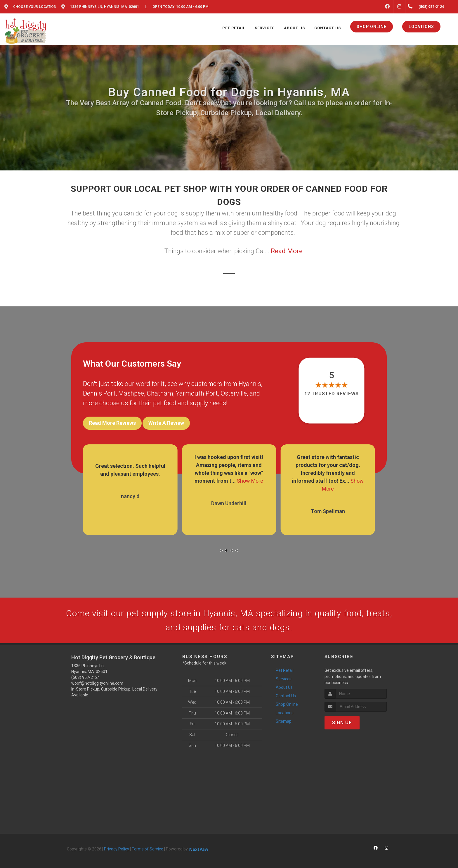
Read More (287, 251)
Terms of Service (148, 849)
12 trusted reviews (332, 394)
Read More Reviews (112, 423)
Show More (250, 481)
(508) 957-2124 (86, 677)
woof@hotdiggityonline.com (97, 683)
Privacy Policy (117, 849)
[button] (221, 551)
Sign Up (342, 723)
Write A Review (166, 423)
